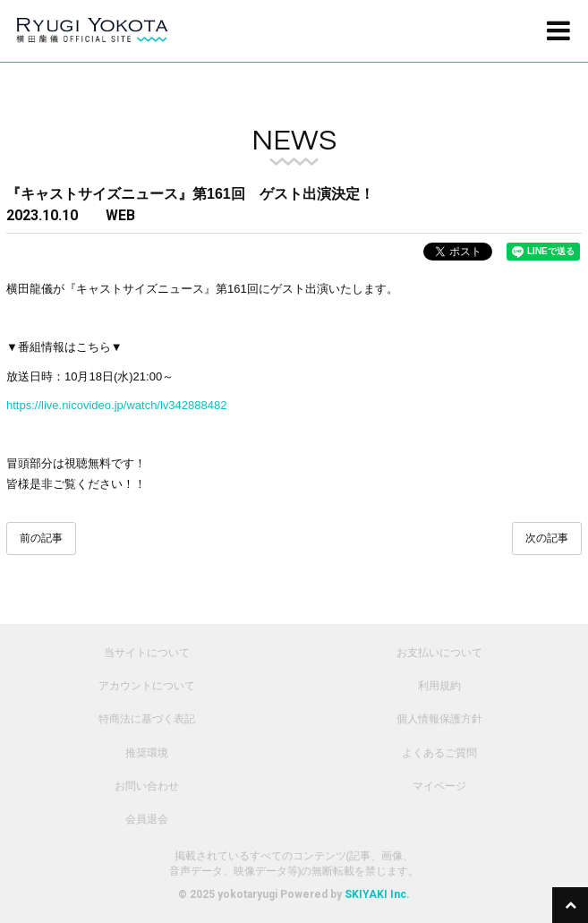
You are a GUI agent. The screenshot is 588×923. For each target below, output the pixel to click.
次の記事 (547, 538)
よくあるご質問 (439, 753)
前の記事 (41, 538)
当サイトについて (147, 653)
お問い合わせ (147, 786)
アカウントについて (147, 686)
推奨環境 (147, 753)
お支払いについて (439, 653)
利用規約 (439, 686)
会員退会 (147, 819)
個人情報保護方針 (439, 719)
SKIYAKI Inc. (377, 894)
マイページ (439, 786)
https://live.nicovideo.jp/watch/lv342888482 (118, 405)
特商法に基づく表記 (147, 719)
